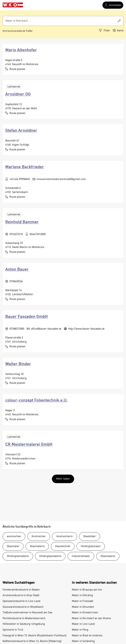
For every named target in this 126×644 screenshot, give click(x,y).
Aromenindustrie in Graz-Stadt (21, 595)
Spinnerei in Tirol (13, 630)
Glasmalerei (108, 556)
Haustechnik (63, 546)
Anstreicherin (65, 536)
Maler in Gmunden (83, 607)
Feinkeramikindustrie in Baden (21, 590)
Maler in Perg (80, 630)
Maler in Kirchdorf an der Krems (91, 618)
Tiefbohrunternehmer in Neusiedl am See (27, 613)
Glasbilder (90, 536)
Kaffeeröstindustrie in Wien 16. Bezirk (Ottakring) (32, 641)
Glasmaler (13, 546)
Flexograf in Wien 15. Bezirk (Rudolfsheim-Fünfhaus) (34, 636)
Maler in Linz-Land (83, 624)
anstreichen (14, 536)
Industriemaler (81, 556)
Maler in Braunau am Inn (87, 590)
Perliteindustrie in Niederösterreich (24, 618)
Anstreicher (39, 536)
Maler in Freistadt (83, 601)
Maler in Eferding (82, 595)
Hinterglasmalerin (50, 556)
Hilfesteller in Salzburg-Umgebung (24, 624)
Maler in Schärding (83, 641)
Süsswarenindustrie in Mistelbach (23, 607)
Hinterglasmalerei (18, 556)
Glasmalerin (37, 546)
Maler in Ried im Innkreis (87, 636)
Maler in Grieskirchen (85, 613)
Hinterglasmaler (91, 546)
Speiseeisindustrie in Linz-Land (21, 601)
